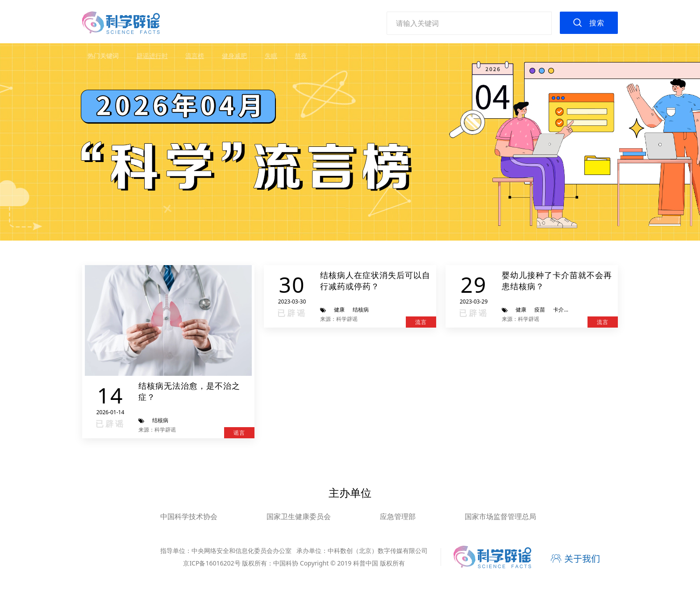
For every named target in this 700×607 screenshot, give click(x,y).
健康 (339, 310)
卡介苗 (561, 310)
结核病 (160, 420)
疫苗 (540, 310)
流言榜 (195, 56)
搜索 (597, 23)
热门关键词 (103, 56)
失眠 (271, 56)
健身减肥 (234, 56)
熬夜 (301, 56)
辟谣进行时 (152, 56)
